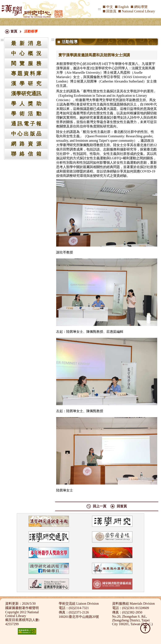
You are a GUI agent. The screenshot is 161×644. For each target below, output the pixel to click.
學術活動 (26, 114)
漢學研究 (26, 84)
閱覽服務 (26, 63)
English (124, 7)
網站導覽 (141, 7)
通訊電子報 (26, 124)
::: (99, 9)
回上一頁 (100, 506)
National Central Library (138, 11)
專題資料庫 (26, 73)
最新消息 (26, 43)
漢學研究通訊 (26, 94)
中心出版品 (26, 134)
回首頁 (111, 11)
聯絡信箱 (26, 154)
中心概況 (26, 53)
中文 (110, 7)
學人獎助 (26, 104)
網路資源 (26, 144)
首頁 (14, 31)
